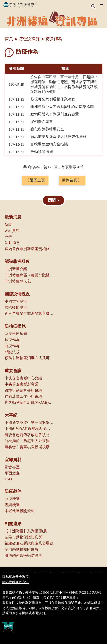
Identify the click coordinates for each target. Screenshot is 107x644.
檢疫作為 (12, 340)
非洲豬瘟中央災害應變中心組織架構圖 (62, 107)
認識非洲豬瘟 (17, 262)
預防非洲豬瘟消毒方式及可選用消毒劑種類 (40, 358)
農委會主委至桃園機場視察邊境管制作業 (38, 447)
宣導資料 (13, 460)
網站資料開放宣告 (15, 582)
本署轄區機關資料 (20, 511)
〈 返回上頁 (35, 180)
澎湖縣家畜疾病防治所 (23, 555)
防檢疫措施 (29, 39)
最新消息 (13, 217)
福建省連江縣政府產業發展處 (29, 543)
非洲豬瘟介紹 (16, 269)
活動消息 (12, 243)
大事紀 (11, 415)
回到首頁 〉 (72, 180)
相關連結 (13, 524)
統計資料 (12, 231)
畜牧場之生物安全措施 (49, 144)
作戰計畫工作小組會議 (23, 396)
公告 (8, 237)
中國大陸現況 (16, 301)
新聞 (8, 224)
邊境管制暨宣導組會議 (23, 390)
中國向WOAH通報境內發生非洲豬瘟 (35, 429)
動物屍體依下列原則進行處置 (55, 114)
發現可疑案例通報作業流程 (53, 99)
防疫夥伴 (13, 491)
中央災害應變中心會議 (23, 378)
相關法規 (12, 352)
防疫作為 (12, 346)
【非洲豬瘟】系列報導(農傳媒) (30, 531)
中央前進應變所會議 (21, 384)
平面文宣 (12, 473)
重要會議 (13, 371)
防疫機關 (12, 499)
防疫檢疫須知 (16, 334)
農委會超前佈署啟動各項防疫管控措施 (36, 435)
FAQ (8, 479)
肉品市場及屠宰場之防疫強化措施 (58, 137)
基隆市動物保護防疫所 (23, 537)
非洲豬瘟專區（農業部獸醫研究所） (35, 275)
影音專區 (12, 467)
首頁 (9, 39)
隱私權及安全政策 (15, 577)
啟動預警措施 (42, 152)
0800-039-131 (88, 598)
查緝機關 (12, 505)
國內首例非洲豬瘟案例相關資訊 (31, 249)
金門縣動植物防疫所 (21, 549)
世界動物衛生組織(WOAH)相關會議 (34, 402)
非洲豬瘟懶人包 (18, 281)
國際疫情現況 (17, 294)
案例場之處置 (42, 122)
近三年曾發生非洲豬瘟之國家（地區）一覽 (40, 313)
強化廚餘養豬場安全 (47, 129)
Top (102, 639)
